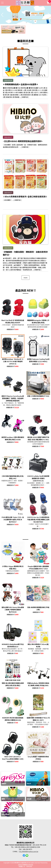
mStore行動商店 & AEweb (26, 865)
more (25, 278)
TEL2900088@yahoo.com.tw (29, 851)
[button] (25, 23)
